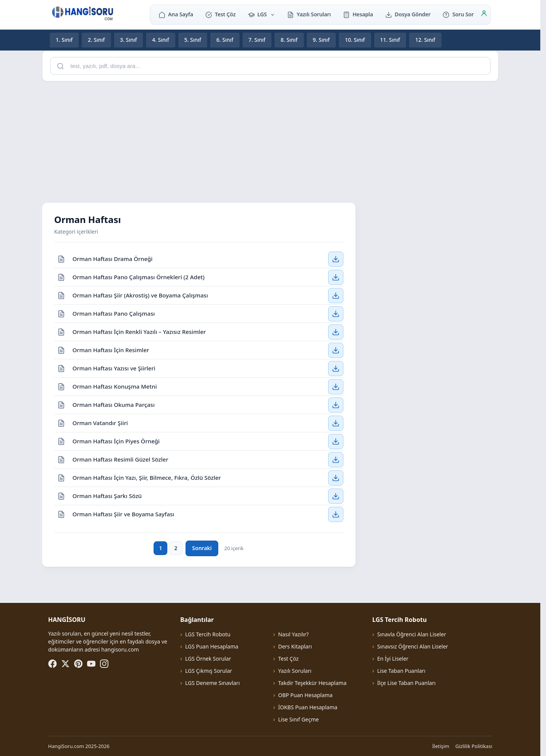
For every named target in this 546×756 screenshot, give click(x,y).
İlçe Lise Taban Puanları (406, 683)
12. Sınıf (425, 40)
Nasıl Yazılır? (293, 634)
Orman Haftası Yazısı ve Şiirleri (114, 368)
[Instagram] (104, 664)
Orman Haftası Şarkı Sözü (107, 495)
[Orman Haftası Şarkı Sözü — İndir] (336, 496)
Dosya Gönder (408, 14)
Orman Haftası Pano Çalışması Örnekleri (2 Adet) (139, 277)
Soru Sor (458, 14)
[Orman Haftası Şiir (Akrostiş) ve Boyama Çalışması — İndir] (336, 295)
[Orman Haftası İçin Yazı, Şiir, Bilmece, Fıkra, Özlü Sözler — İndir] (336, 478)
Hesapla (358, 14)
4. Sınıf (161, 40)
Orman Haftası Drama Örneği (113, 258)
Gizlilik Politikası (474, 746)
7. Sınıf (257, 40)
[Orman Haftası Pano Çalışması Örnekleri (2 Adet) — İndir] (336, 277)
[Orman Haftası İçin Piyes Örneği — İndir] (336, 441)
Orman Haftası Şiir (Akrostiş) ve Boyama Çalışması (140, 295)
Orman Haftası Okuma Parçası (114, 404)
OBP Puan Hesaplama (305, 695)
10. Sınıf (355, 40)
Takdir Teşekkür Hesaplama (312, 683)
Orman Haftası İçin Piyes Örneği (116, 441)
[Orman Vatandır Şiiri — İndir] (336, 423)
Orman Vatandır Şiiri (100, 422)
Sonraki (202, 548)
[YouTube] (91, 664)
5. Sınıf (193, 40)
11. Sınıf (390, 40)
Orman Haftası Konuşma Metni (115, 386)
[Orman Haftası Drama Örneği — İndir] (336, 259)
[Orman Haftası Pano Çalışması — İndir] (336, 313)
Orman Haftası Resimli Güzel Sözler (121, 459)
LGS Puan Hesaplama (212, 646)
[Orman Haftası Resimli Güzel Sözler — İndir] (336, 459)
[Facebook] (52, 664)
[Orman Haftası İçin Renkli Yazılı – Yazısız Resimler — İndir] (336, 332)
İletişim (441, 746)
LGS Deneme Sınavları (213, 683)
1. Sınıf (64, 40)
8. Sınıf (289, 40)
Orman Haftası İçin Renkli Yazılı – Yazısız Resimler (139, 331)
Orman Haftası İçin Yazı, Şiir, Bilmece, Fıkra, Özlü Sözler (147, 477)
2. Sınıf (96, 40)
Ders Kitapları (295, 646)
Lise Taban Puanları (401, 671)
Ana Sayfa (176, 14)
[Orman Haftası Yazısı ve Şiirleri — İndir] (336, 368)
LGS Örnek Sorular (208, 659)
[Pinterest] (78, 664)
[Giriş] (484, 14)
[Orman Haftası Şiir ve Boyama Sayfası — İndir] (336, 514)
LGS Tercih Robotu (208, 634)
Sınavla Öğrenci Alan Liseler (412, 634)
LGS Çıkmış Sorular (209, 671)
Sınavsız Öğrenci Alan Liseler (413, 646)
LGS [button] (262, 14)
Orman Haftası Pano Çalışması (114, 313)
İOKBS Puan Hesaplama (308, 707)
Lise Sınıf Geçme (298, 719)
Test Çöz (221, 14)
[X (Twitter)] (65, 664)
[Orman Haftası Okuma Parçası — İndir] (336, 405)
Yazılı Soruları (309, 14)
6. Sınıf (225, 40)
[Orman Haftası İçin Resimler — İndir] (336, 350)
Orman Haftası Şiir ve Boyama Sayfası (124, 514)
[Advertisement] (270, 141)
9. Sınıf (321, 40)
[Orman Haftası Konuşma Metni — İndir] (336, 386)
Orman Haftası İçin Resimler (111, 350)
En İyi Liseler (393, 659)
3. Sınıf (129, 40)
